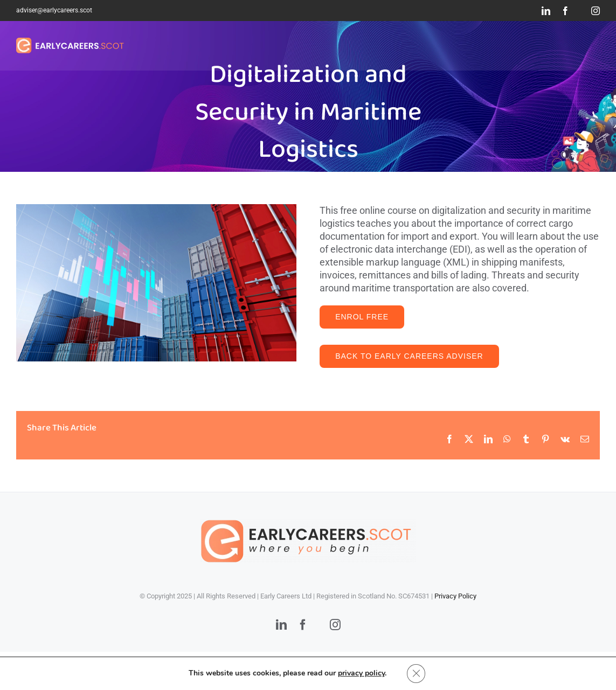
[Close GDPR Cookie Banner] (416, 673)
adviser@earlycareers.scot (54, 10)
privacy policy (361, 673)
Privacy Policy (455, 596)
